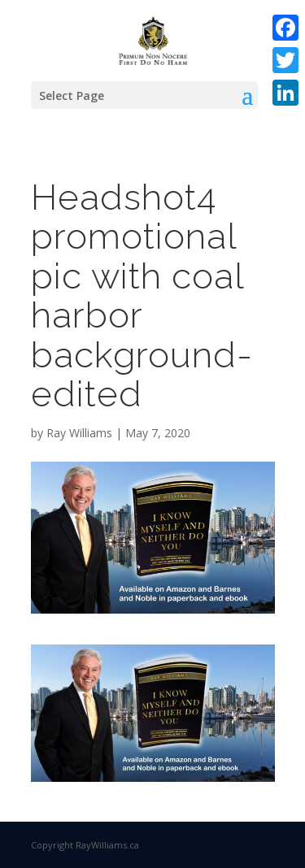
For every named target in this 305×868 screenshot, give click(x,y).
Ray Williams (79, 433)
